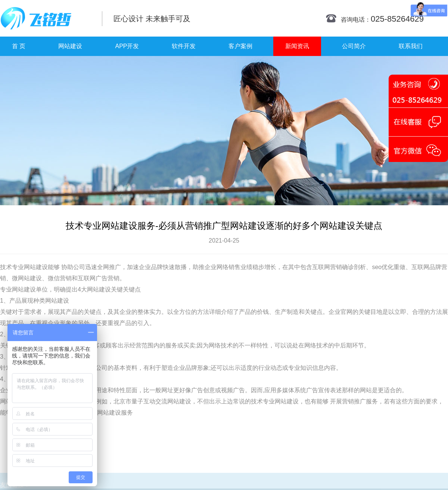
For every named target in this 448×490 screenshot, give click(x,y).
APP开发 (127, 46)
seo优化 (383, 267)
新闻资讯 (297, 46)
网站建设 (70, 46)
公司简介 (354, 46)
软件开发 (184, 46)
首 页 (19, 46)
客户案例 (240, 46)
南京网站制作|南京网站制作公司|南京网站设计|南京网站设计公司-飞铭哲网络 (46, 18)
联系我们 (411, 46)
